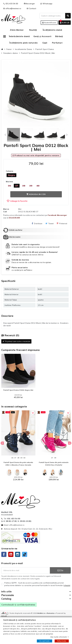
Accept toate (45, 641)
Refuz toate (62, 641)
